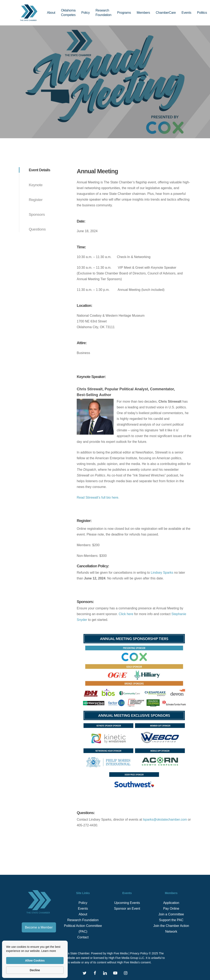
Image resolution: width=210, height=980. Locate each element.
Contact (83, 937)
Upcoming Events (127, 903)
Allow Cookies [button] (35, 961)
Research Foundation (83, 920)
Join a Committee (171, 914)
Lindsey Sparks (162, 573)
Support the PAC (171, 920)
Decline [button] (35, 970)
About (83, 914)
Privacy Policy (139, 953)
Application (171, 903)
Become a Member (39, 927)
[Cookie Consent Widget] (35, 959)
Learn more (49, 951)
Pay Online (171, 909)
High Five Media (117, 953)
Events (83, 909)
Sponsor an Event (127, 909)
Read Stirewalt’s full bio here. (98, 497)
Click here (126, 614)
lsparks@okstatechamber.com (165, 820)
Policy (83, 903)
